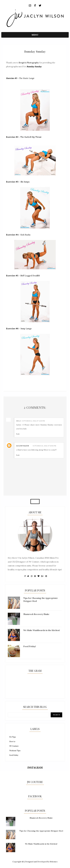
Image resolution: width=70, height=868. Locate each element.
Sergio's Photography (29, 63)
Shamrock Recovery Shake (41, 818)
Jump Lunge (26, 329)
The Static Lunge (27, 78)
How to (12, 742)
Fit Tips (13, 737)
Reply (18, 434)
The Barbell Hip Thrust (31, 137)
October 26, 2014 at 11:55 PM (44, 446)
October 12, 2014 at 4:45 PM (33, 421)
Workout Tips (15, 751)
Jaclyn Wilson (22, 446)
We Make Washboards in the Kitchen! (41, 844)
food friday (14, 755)
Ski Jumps (25, 182)
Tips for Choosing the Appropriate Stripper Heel (41, 831)
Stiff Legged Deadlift (30, 276)
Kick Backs (25, 235)
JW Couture (14, 746)
